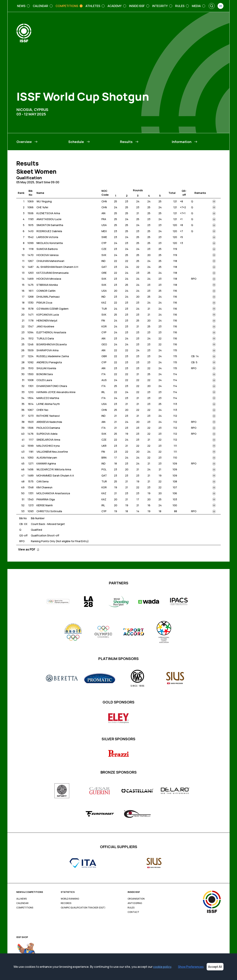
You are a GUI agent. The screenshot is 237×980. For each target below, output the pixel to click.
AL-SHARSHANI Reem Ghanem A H (57, 267)
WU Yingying (44, 201)
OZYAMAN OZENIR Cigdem (52, 309)
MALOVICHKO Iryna (48, 446)
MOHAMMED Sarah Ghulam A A (55, 475)
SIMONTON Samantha (50, 225)
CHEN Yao (42, 410)
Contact (133, 912)
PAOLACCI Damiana (48, 428)
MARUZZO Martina (48, 398)
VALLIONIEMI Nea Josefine (52, 452)
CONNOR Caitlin (46, 291)
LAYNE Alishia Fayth (48, 404)
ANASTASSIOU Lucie (49, 219)
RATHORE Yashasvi (48, 416)
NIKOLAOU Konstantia (50, 243)
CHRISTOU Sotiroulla (49, 511)
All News (21, 899)
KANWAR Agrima (46, 463)
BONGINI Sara (45, 374)
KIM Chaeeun (44, 487)
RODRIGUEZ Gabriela (49, 231)
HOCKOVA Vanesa (47, 255)
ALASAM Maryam (47, 458)
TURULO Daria (45, 338)
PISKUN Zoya (44, 303)
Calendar (22, 903)
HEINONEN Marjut (47, 320)
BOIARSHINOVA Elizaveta (52, 344)
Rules (131, 908)
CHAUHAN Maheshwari (50, 261)
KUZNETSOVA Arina (48, 213)
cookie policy (162, 967)
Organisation (136, 899)
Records (66, 903)
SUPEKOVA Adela (47, 434)
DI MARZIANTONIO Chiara (52, 386)
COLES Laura (44, 380)
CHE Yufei (42, 207)
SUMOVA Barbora (47, 249)
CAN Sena (42, 481)
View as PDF (29, 549)
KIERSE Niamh (45, 505)
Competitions (25, 908)
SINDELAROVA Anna (48, 440)
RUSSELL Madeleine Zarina (53, 356)
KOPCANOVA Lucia (48, 315)
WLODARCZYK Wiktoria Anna (54, 469)
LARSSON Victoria (47, 237)
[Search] (212, 6)
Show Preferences (191, 967)
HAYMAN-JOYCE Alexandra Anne (56, 392)
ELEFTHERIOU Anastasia (51, 332)
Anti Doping (135, 903)
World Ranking (70, 899)
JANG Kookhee (45, 326)
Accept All (215, 967)
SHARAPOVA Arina (47, 350)
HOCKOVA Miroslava (49, 279)
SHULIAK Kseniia (46, 368)
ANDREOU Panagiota (49, 362)
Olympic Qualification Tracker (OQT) (83, 908)
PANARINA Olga (46, 499)
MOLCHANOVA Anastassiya (53, 493)
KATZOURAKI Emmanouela (52, 273)
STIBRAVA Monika (47, 285)
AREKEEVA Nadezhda (49, 422)
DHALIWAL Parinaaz (48, 297)
